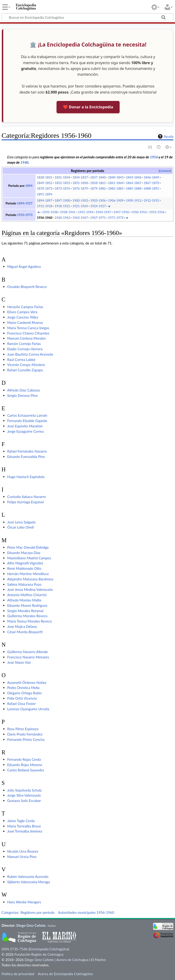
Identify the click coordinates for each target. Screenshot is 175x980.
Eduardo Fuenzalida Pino (26, 457)
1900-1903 (80, 200)
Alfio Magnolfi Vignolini (25, 563)
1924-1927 (98, 206)
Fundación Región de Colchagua (39, 954)
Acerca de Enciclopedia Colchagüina (65, 974)
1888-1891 (151, 188)
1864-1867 (134, 183)
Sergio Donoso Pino (22, 395)
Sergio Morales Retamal (25, 611)
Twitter (52, 926)
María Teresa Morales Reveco (30, 621)
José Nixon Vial (19, 662)
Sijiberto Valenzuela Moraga (29, 882)
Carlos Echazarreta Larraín (27, 415)
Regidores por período (38, 912)
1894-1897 (45, 200)
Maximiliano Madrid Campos (29, 558)
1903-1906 (98, 200)
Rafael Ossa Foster (21, 704)
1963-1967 (80, 218)
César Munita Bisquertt (25, 632)
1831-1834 (62, 177)
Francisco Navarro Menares (28, 657)
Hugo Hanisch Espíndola (26, 477)
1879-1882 (98, 188)
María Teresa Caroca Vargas (28, 328)
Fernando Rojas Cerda (24, 759)
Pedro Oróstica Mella (23, 688)
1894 (29, 186)
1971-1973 (116, 218)
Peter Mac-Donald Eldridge (28, 547)
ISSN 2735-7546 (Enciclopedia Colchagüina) (35, 949)
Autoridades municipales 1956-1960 (86, 912)
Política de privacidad (18, 974)
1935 (21, 215)
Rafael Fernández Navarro (27, 451)
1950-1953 (139, 212)
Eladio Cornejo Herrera (25, 349)
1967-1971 (98, 218)
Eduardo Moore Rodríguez (27, 605)
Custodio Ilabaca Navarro (26, 497)
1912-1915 (151, 200)
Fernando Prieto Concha (26, 739)
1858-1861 (98, 183)
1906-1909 (116, 200)
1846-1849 (151, 177)
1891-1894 (45, 194)
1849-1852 (45, 183)
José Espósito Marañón (25, 426)
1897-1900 (62, 200)
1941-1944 (86, 212)
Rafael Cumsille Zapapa (25, 370)
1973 (29, 215)
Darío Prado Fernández (25, 734)
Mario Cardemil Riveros (25, 322)
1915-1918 (45, 206)
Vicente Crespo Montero (26, 365)
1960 (25, 162)
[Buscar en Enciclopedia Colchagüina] (87, 17)
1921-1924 (80, 206)
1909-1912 (134, 200)
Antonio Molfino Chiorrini (27, 595)
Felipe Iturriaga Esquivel (25, 502)
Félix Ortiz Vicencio (22, 698)
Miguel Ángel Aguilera (24, 266)
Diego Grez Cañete (31, 925)
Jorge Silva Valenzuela (24, 795)
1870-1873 (45, 188)
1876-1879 (80, 188)
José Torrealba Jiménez (25, 831)
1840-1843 (116, 177)
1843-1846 (134, 177)
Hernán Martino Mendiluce (28, 574)
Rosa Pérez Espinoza (23, 729)
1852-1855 (62, 183)
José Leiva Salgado (21, 522)
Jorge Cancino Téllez (23, 317)
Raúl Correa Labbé (21, 360)
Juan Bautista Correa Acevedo (30, 354)
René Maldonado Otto (24, 568)
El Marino (98, 960)
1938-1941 (68, 212)
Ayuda (165, 136)
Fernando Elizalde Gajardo (27, 421)
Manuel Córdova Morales (26, 338)
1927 (29, 203)
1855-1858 (80, 183)
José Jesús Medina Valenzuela (30, 589)
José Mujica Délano (22, 626)
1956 (154, 157)
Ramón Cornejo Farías (24, 344)
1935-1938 (50, 212)
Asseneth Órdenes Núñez (27, 683)
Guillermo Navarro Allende (27, 652)
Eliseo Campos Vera (22, 312)
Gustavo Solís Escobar (24, 801)
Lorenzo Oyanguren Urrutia (28, 709)
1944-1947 (103, 212)
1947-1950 (121, 212)
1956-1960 (45, 218)
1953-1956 (157, 212)
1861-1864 (116, 183)
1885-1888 (134, 188)
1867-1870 (151, 183)
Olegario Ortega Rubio (24, 693)
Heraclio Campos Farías (25, 307)
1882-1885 (116, 188)
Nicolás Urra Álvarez (23, 851)
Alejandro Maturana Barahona (30, 579)
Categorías (10, 912)
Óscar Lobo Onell (20, 527)
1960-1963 (62, 218)
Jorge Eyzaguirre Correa (25, 431)
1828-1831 (45, 177)
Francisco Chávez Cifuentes (28, 333)
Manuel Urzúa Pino (22, 857)
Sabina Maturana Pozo (24, 584)
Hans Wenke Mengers (24, 902)
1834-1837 (80, 177)
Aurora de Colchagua (72, 960)
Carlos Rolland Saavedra (26, 770)
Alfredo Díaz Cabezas (24, 390)
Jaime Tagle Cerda (21, 821)
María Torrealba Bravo (24, 826)
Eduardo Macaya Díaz (24, 553)
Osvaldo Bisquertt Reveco (27, 287)
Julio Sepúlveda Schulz (24, 790)
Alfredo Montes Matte (24, 600)
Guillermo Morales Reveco (27, 616)
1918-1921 (62, 206)
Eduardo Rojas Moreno (25, 765)
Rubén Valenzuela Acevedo (28, 877)
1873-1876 (62, 188)
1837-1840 (98, 177)
